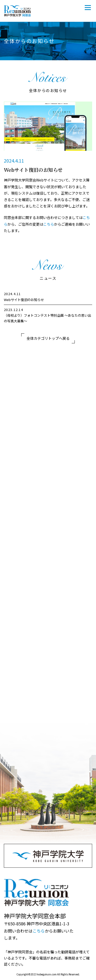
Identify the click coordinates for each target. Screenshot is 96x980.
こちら (49, 224)
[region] (48, 307)
